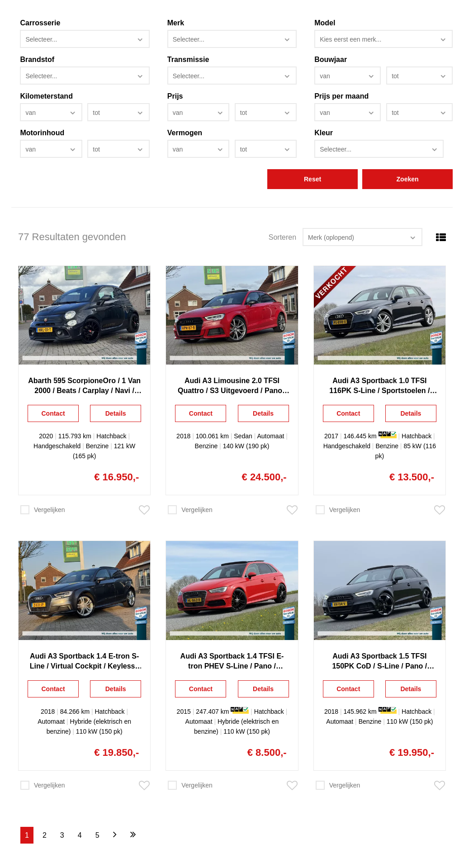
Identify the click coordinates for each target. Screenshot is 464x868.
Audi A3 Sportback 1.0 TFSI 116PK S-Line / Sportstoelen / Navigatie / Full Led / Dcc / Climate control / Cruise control (379, 386)
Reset (312, 179)
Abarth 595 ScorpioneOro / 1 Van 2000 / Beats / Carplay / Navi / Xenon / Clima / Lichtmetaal (84, 386)
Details (116, 413)
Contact (53, 413)
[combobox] (85, 39)
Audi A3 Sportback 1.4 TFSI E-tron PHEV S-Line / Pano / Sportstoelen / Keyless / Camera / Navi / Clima (232, 662)
